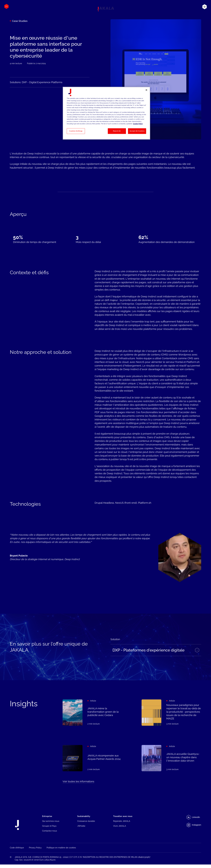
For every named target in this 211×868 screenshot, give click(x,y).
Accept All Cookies (137, 131)
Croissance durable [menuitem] (86, 821)
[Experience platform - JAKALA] (156, 652)
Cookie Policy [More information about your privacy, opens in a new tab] (138, 124)
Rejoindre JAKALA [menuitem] (122, 821)
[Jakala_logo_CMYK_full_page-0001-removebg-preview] (105, 9)
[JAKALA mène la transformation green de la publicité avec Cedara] (92, 713)
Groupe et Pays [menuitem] (49, 826)
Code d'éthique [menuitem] (17, 848)
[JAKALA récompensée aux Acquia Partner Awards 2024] (92, 760)
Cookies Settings (76, 131)
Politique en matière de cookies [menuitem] (61, 848)
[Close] (146, 90)
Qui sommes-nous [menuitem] (51, 821)
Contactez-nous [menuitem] (50, 831)
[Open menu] (6, 6)
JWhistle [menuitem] (81, 826)
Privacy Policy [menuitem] (35, 848)
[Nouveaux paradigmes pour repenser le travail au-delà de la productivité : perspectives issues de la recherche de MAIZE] (171, 713)
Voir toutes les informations (78, 781)
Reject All (117, 131)
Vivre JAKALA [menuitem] (120, 826)
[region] (106, 113)
